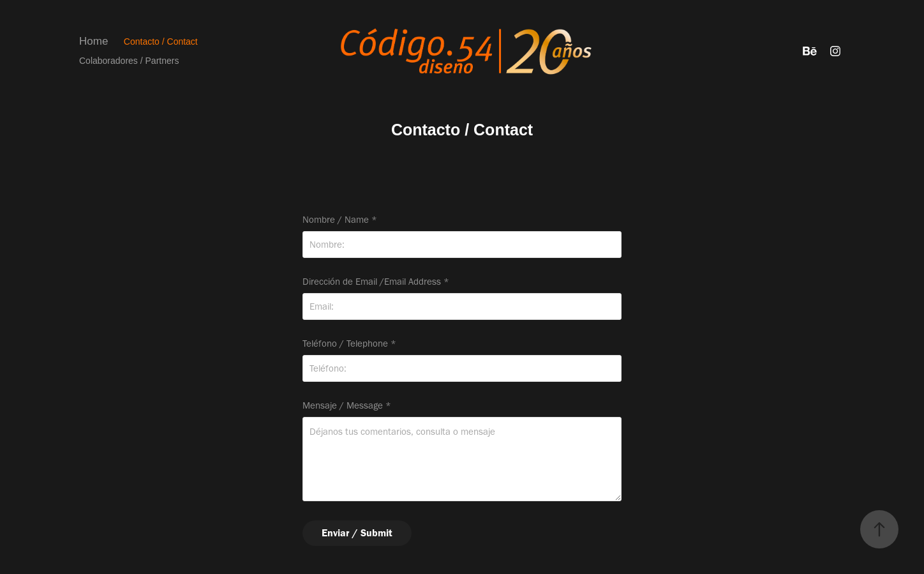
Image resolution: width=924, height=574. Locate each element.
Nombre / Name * (340, 220)
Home (93, 41)
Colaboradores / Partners (129, 61)
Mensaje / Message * (347, 406)
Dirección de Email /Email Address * (376, 282)
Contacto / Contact (161, 42)
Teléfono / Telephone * (349, 344)
